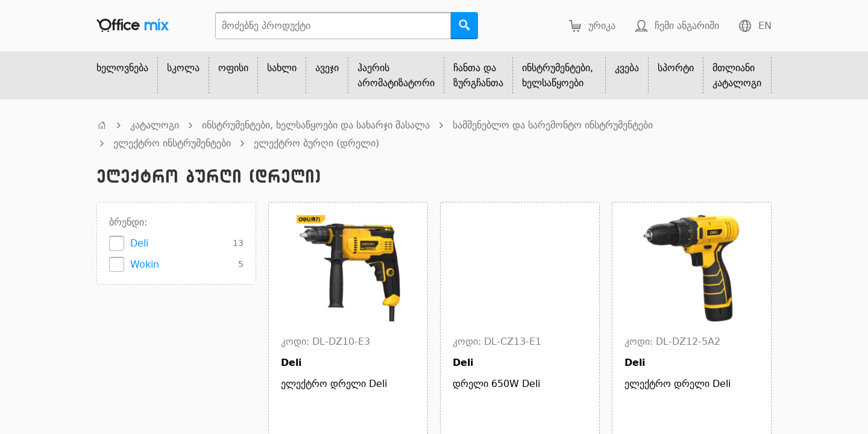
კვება (627, 68)
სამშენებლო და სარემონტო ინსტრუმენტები (553, 125)
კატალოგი (155, 125)
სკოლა (183, 68)
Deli (139, 243)
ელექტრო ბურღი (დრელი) (316, 143)
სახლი (282, 68)
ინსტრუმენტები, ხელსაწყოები (558, 75)
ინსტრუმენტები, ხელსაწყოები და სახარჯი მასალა (316, 125)
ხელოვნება (122, 68)
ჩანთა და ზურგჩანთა (478, 75)
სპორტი (676, 68)
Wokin (145, 264)
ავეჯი (327, 68)
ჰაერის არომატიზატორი (396, 75)
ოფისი (233, 68)
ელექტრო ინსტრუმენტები (172, 143)
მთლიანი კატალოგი (737, 75)
